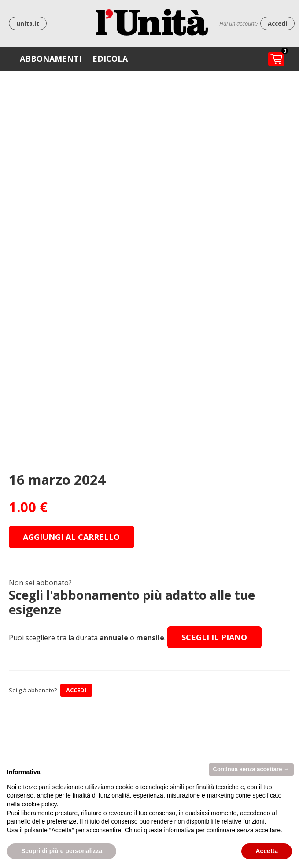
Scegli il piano (214, 637)
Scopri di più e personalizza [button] (62, 851)
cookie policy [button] (39, 804)
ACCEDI (76, 690)
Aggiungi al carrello (71, 537)
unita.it (28, 23)
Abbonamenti (51, 59)
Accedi (277, 23)
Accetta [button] (267, 851)
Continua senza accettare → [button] (251, 769)
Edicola (110, 59)
